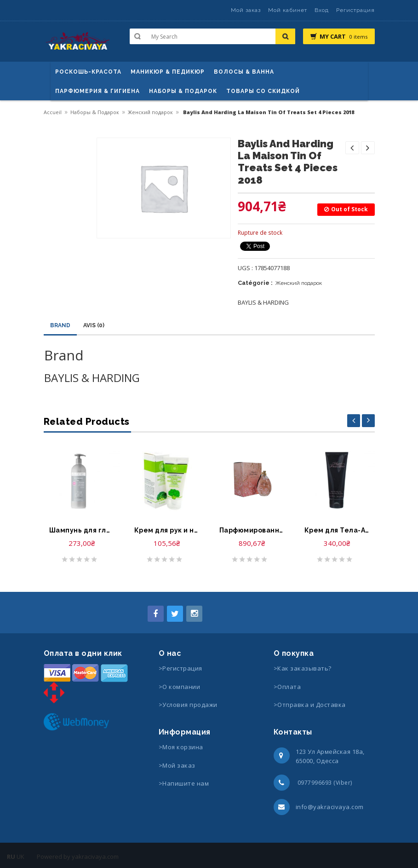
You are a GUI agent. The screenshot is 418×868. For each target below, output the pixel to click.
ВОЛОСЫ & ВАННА (244, 72)
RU (11, 856)
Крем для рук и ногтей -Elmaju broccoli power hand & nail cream (167, 530)
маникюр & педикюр (168, 72)
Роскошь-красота (88, 72)
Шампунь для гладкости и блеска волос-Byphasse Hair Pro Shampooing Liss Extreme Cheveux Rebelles (82, 530)
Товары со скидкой (263, 91)
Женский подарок (150, 112)
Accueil (53, 112)
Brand (60, 325)
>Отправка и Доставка (310, 705)
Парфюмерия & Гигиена (97, 91)
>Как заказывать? (303, 668)
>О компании (180, 687)
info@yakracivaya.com (330, 807)
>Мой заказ (177, 765)
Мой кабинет (288, 10)
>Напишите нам (184, 783)
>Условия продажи (189, 705)
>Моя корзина (181, 747)
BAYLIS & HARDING (263, 302)
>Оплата (287, 687)
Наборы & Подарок (183, 91)
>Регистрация (180, 668)
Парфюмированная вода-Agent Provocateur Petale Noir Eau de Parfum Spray (252, 530)
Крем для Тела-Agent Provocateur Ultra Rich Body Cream (337, 530)
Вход (322, 10)
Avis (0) (94, 325)
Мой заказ (246, 10)
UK (20, 856)
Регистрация (355, 10)
